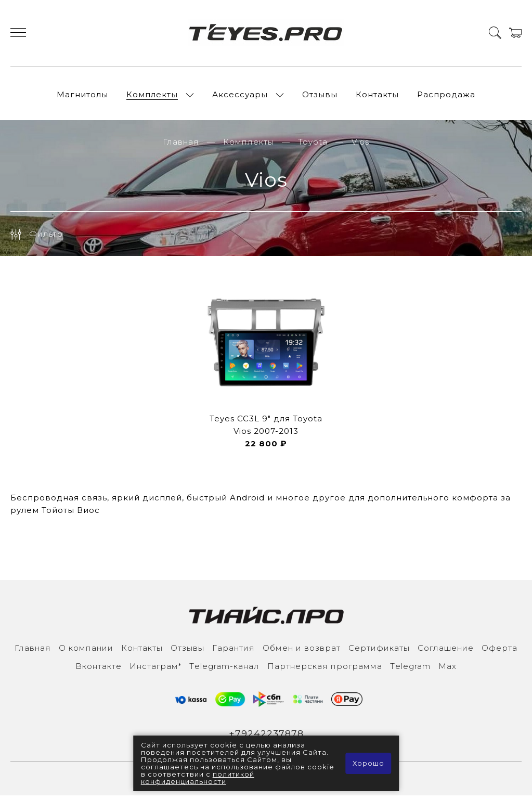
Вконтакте (99, 669)
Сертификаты (379, 651)
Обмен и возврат (302, 651)
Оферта (499, 651)
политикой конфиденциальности (198, 778)
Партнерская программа (325, 669)
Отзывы (320, 96)
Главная (181, 145)
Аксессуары (240, 96)
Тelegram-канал (224, 669)
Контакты (377, 96)
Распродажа (446, 96)
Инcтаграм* (155, 669)
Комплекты (152, 96)
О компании (86, 651)
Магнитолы (82, 96)
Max (447, 669)
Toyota (313, 145)
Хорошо (368, 764)
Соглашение (446, 651)
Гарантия (233, 651)
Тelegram (410, 669)
